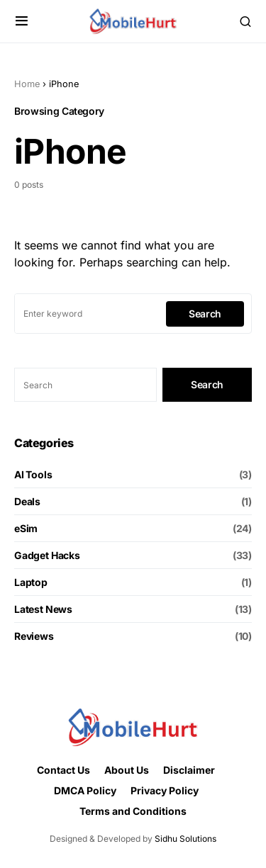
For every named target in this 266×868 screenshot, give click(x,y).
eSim (26, 528)
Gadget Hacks (47, 555)
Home (27, 84)
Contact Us (63, 770)
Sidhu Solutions (185, 839)
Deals (27, 501)
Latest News (43, 609)
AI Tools (33, 474)
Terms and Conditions (133, 811)
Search (205, 314)
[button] (22, 21)
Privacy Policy (165, 790)
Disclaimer (189, 770)
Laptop (31, 582)
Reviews (34, 636)
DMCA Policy (85, 790)
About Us (127, 770)
